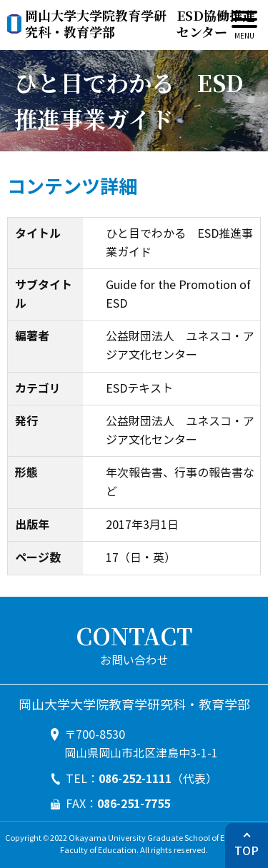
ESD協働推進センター (140, 24)
